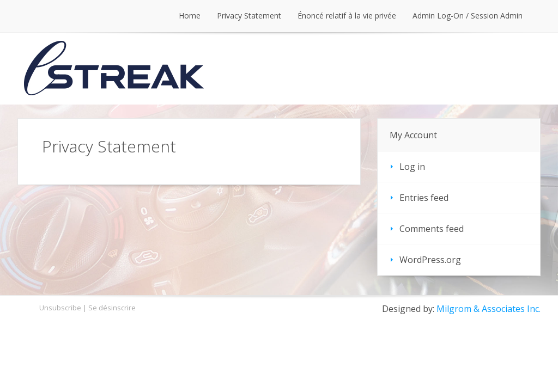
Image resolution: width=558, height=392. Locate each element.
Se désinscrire (112, 308)
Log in (412, 167)
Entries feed (424, 198)
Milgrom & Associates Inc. (489, 309)
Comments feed (432, 229)
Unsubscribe (60, 308)
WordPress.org (430, 260)
